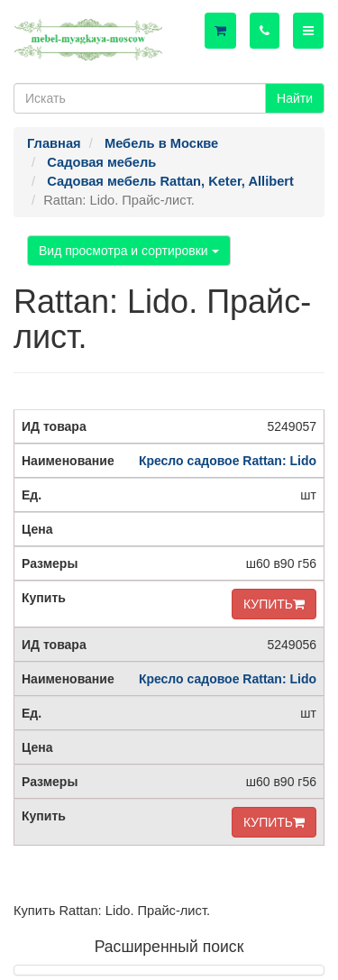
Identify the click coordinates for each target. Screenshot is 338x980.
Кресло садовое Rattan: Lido (228, 461)
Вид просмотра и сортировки (129, 251)
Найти (295, 98)
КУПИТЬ (274, 604)
